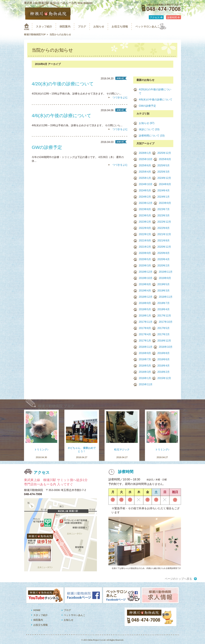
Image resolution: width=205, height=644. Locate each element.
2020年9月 (145, 253)
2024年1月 (164, 197)
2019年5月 (164, 284)
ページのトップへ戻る (178, 579)
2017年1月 (145, 341)
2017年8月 (145, 328)
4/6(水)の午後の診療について (156, 100)
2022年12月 (164, 222)
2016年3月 (145, 372)
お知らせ (106, 27)
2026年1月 (145, 153)
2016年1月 (145, 378)
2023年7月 (164, 209)
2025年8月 (165, 159)
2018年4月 (164, 309)
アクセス (155, 17)
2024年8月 (165, 184)
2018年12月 (146, 297)
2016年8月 (164, 353)
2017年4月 (145, 334)
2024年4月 (164, 190)
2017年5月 (164, 328)
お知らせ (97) (147, 123)
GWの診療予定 (148, 106)
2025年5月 (164, 165)
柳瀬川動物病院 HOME (27, 27)
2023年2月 (145, 222)
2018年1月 (145, 316)
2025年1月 (145, 178)
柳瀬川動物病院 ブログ (56, 406)
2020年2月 (164, 266)
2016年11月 (146, 347)
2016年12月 (164, 341)
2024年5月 (145, 190)
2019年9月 (165, 278)
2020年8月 (164, 253)
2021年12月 (164, 234)
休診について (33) (149, 129)
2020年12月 (164, 247)
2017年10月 (166, 322)
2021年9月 (145, 241)
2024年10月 (146, 184)
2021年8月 (164, 241)
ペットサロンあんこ (160, 27)
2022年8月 (164, 228)
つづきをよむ (120, 97)
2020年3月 (145, 266)
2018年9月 (145, 303)
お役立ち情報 (129, 27)
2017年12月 (164, 316)
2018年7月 (164, 303)
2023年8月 (145, 209)
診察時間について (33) (152, 136)
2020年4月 (164, 259)
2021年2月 (145, 247)
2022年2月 (145, 234)
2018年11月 (166, 297)
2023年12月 (146, 203)
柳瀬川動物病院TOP (35, 34)
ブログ (88, 27)
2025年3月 (164, 172)
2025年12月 (164, 153)
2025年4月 (145, 172)
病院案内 (69, 27)
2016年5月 (145, 366)
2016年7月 (145, 359)
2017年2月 (164, 334)
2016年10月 (166, 347)
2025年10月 (146, 159)
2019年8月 (145, 284)
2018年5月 (145, 309)
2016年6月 (164, 359)
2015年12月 (164, 378)
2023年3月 (164, 215)
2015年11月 (146, 384)
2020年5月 (145, 259)
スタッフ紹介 (46, 27)
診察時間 (172, 17)
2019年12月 (146, 272)
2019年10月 (146, 278)
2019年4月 (145, 291)
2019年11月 (166, 272)
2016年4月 (164, 366)
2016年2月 (164, 372)
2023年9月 (165, 203)
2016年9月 (145, 353)
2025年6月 (145, 165)
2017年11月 (146, 322)
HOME (37, 610)
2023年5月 (145, 215)
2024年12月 (164, 178)
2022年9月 (145, 228)
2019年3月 (164, 291)
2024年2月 (145, 197)
